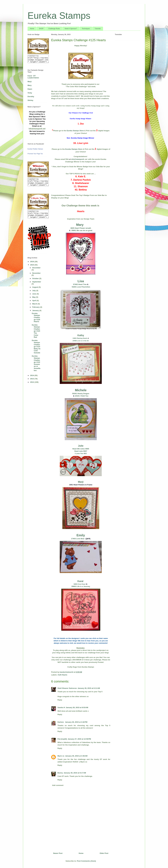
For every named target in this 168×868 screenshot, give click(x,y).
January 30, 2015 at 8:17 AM (75, 773)
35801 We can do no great (81, 230)
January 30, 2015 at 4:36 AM (76, 756)
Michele (81, 390)
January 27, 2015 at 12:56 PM (79, 739)
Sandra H (61, 707)
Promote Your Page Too (35, 154)
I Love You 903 (81, 453)
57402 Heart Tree (80, 284)
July (34, 291)
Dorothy (31, 96)
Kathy (81, 335)
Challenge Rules (54, 29)
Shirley (30, 100)
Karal (81, 581)
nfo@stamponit (78, 159)
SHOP (41, 29)
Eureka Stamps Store (75, 131)
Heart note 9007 (81, 451)
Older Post (104, 853)
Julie (81, 446)
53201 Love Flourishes (81, 287)
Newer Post (58, 853)
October (36, 278)
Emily (81, 535)
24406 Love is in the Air (81, 341)
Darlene (61, 722)
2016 (32, 262)
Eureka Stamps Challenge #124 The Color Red (36, 331)
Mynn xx (61, 756)
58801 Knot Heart (80, 584)
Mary (80, 225)
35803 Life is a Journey (81, 586)
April (34, 301)
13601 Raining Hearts (80, 338)
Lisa (81, 281)
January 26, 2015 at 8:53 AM (77, 707)
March (35, 304)
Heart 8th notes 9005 (81, 449)
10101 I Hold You (82, 396)
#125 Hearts (62, 675)
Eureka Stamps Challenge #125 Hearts (36, 317)
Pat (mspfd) (62, 739)
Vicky (30, 93)
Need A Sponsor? (71, 29)
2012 (32, 382)
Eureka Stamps (59, 16)
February (36, 307)
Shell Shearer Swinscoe (67, 688)
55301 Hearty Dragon (81, 394)
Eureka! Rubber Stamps (35, 149)
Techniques (86, 29)
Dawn (30, 89)
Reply (60, 700)
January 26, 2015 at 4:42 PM (76, 722)
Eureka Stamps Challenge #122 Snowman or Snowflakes (36, 363)
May (34, 297)
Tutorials (98, 29)
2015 (32, 265)
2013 (32, 379)
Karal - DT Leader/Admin (33, 77)
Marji (81, 482)
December (36, 268)
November (36, 273)
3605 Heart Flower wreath (81, 228)
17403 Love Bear (78, 539)
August (35, 287)
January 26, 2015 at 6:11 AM (89, 688)
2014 (32, 375)
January (36, 310)
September (37, 282)
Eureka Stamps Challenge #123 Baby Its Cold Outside (36, 347)
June (35, 294)
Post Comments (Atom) (86, 861)
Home (32, 29)
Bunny (60, 773)
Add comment (58, 785)
